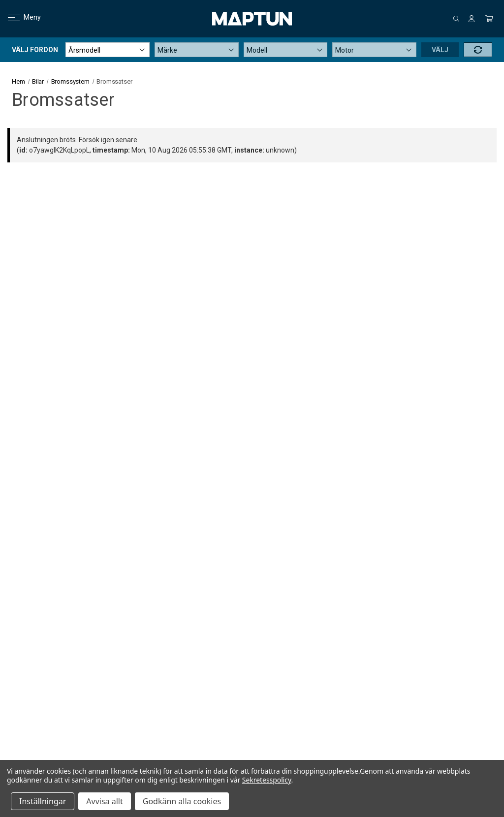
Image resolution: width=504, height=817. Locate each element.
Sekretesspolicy (267, 780)
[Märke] (197, 50)
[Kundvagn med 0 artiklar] (489, 19)
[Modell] (286, 50)
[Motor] (374, 50)
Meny (18, 17)
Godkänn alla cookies (182, 801)
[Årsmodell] (108, 50)
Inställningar (43, 801)
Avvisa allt (104, 801)
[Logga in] (472, 19)
